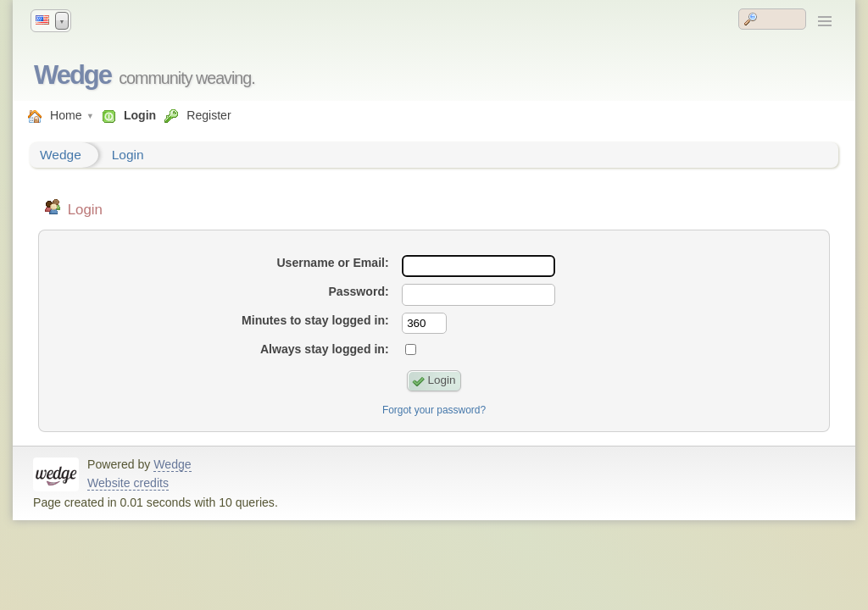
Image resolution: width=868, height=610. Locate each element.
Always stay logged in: (325, 349)
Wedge (72, 75)
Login (140, 115)
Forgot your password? (434, 410)
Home (66, 115)
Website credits (128, 483)
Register (209, 115)
